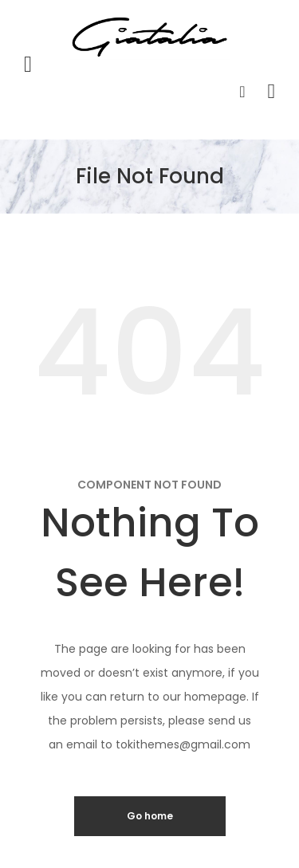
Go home (150, 816)
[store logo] (149, 38)
